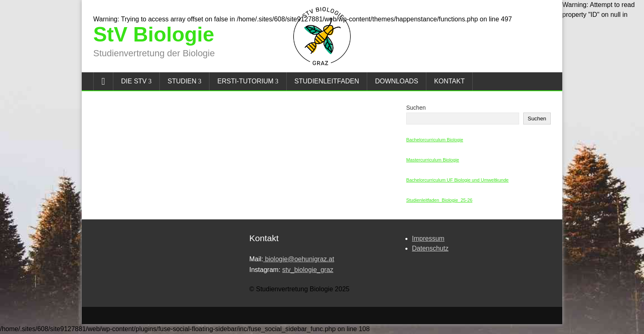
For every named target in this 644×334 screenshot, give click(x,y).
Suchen (416, 108)
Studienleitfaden (327, 81)
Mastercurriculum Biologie (433, 160)
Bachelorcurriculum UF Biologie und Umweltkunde (457, 180)
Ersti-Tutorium (245, 81)
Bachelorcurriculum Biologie (435, 140)
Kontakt (449, 81)
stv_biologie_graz (308, 270)
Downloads (397, 81)
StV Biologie (154, 35)
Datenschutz (430, 248)
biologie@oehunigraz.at (299, 259)
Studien (182, 81)
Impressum (428, 238)
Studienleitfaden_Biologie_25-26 (439, 200)
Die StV (134, 81)
